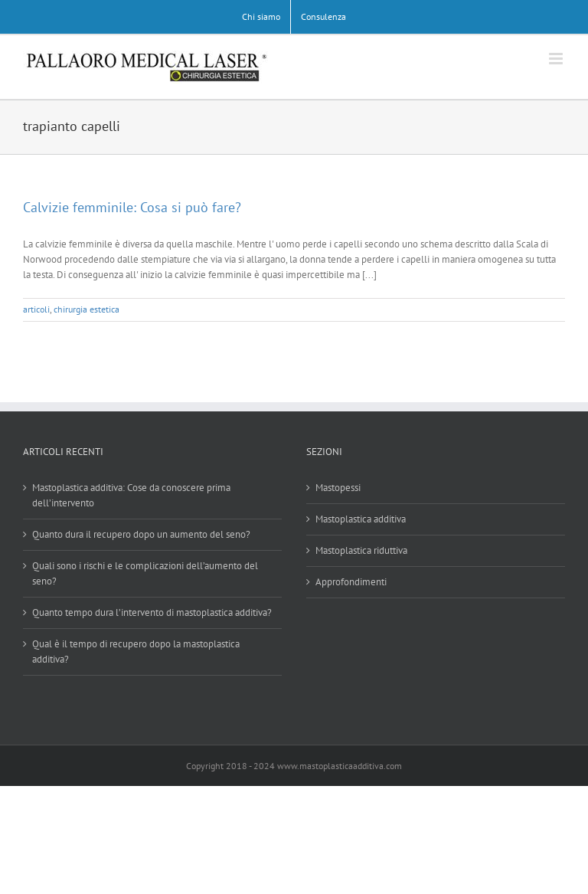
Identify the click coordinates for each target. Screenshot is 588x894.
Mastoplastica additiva (361, 519)
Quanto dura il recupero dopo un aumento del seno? (141, 534)
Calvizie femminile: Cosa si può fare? (132, 207)
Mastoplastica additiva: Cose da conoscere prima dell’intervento (131, 495)
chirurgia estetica (87, 309)
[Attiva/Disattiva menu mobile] (557, 59)
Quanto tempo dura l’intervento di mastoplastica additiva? (152, 612)
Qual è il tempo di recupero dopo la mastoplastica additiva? (136, 652)
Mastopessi (338, 488)
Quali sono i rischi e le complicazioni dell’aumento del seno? (145, 573)
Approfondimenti (351, 582)
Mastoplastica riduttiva (361, 550)
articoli (36, 309)
